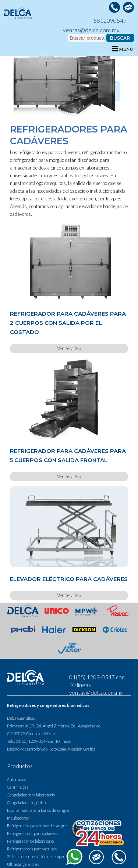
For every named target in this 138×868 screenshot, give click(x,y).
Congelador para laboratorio (31, 795)
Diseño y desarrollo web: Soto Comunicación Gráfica (51, 749)
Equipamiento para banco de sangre (38, 810)
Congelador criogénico (26, 802)
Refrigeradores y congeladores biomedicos (48, 705)
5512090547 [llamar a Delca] (110, 20)
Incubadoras (18, 818)
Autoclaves (16, 779)
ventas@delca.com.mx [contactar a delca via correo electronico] (91, 30)
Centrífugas (18, 787)
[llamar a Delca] (114, 7)
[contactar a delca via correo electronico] (128, 7)
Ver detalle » (69, 348)
